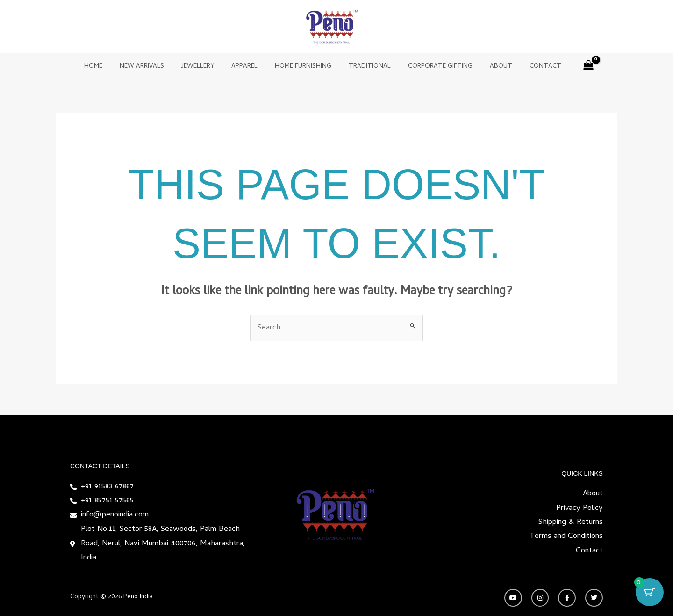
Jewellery (206, 67)
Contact (529, 67)
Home (110, 67)
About (488, 67)
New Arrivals (154, 67)
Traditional (365, 67)
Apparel (249, 67)
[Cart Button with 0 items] (650, 593)
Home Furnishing (303, 67)
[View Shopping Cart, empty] (570, 67)
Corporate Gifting (432, 67)
